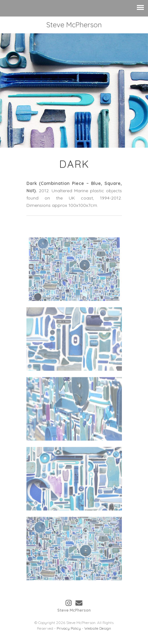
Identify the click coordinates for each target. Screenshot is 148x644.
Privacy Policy (69, 628)
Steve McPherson (74, 25)
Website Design (98, 628)
